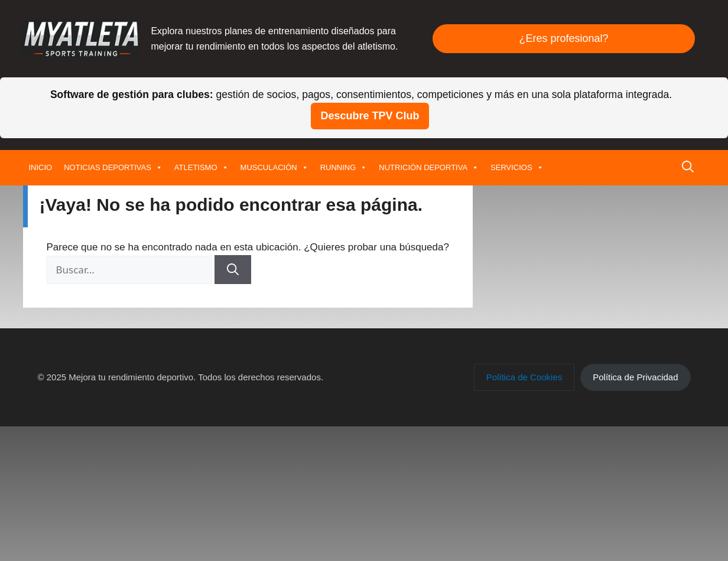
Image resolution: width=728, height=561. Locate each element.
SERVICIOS (517, 168)
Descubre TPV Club (370, 116)
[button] (688, 168)
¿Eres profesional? (563, 38)
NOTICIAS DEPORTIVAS (113, 168)
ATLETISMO (201, 168)
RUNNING (344, 168)
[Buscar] (233, 270)
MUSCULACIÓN (274, 168)
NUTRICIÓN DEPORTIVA (429, 168)
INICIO (41, 167)
